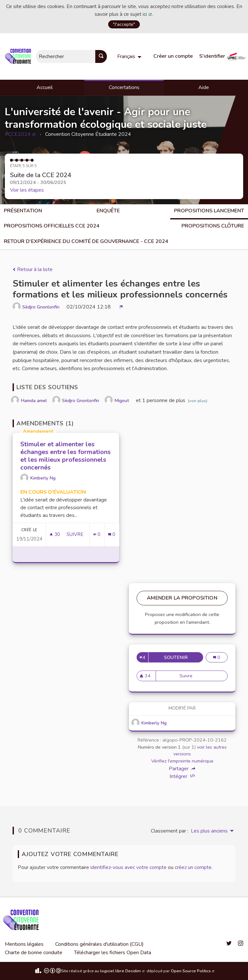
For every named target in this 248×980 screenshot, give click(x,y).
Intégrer (182, 776)
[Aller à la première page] (19, 56)
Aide (204, 87)
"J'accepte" (124, 24)
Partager (182, 769)
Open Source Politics (193, 971)
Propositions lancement (209, 211)
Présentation (23, 211)
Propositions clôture (213, 226)
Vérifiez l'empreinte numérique (182, 761)
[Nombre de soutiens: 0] (97, 535)
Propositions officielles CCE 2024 (52, 226)
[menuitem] (130, 56)
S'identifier (212, 56)
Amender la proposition (182, 598)
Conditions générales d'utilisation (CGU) (99, 944)
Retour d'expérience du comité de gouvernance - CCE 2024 (86, 241)
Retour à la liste (33, 269)
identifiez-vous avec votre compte (129, 867)
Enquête (108, 211)
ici (148, 14)
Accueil (45, 87)
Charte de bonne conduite (34, 953)
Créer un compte (173, 56)
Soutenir (184, 657)
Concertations (124, 87)
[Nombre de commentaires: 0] (112, 535)
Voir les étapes (27, 190)
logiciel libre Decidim (123, 971)
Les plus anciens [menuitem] (209, 831)
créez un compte (193, 867)
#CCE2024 (21, 134)
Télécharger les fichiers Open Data (113, 953)
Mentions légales (24, 944)
